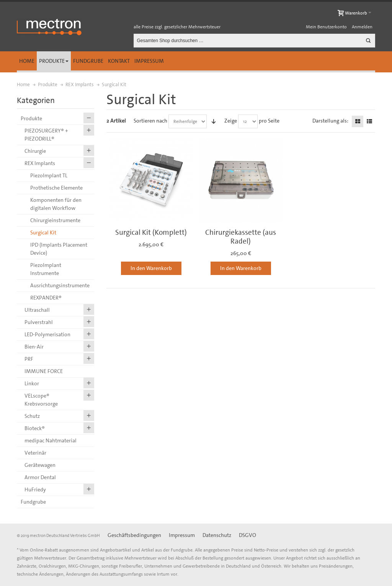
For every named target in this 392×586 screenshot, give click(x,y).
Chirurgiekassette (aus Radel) (241, 237)
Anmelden (362, 27)
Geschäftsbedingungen (134, 535)
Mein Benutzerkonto (326, 27)
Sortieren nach (150, 121)
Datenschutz (217, 535)
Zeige (231, 121)
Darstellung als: (330, 121)
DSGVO (247, 535)
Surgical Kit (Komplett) (151, 232)
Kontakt (119, 61)
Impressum (149, 61)
